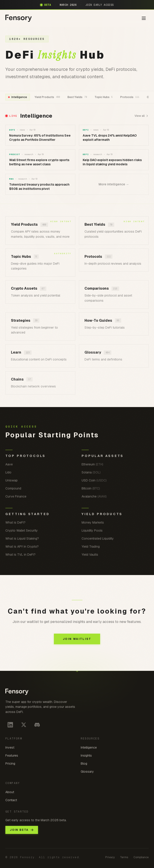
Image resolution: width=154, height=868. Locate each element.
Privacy (110, 857)
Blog (84, 764)
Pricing (10, 764)
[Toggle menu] (144, 18)
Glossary (87, 772)
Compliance (141, 857)
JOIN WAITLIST (77, 639)
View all (142, 116)
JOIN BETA (22, 830)
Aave (9, 464)
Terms (124, 857)
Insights (86, 755)
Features (12, 755)
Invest (10, 747)
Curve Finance (16, 496)
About (10, 792)
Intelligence (89, 747)
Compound (13, 488)
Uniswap (12, 480)
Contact (11, 800)
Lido (8, 472)
